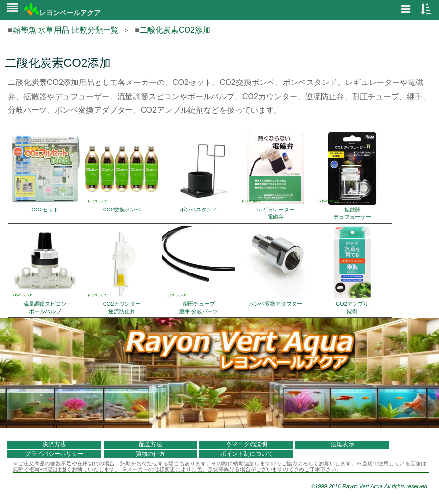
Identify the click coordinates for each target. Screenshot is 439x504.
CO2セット (45, 172)
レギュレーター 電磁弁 (275, 176)
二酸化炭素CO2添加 (175, 30)
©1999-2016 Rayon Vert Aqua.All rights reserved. (370, 486)
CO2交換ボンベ (122, 172)
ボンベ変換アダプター (275, 266)
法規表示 (342, 444)
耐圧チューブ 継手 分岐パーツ (199, 270)
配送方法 (150, 444)
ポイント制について (247, 454)
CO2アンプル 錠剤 (352, 270)
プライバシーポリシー (54, 454)
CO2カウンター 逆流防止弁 (122, 270)
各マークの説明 (247, 444)
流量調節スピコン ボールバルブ (45, 270)
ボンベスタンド (199, 172)
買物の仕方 (150, 454)
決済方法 (54, 444)
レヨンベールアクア (63, 13)
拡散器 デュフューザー (352, 176)
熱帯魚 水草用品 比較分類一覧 (66, 30)
